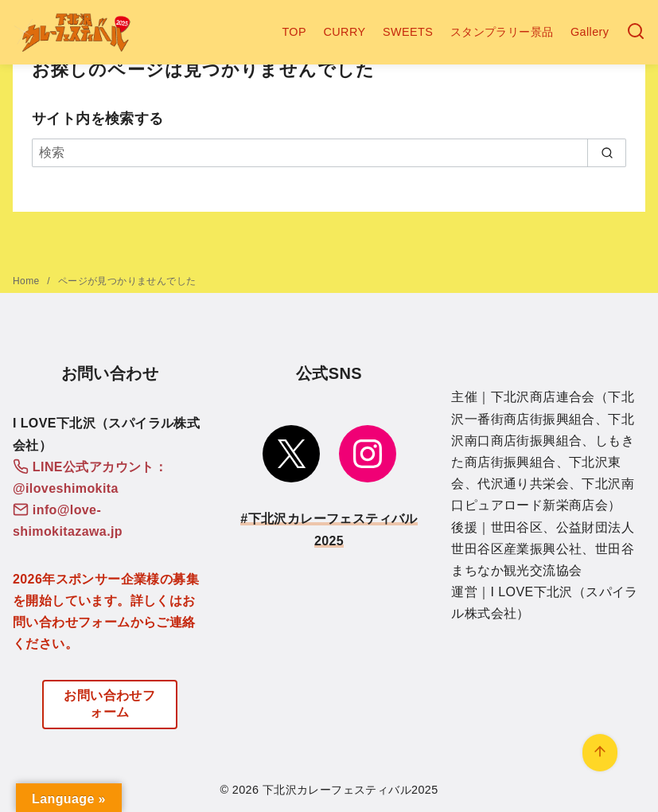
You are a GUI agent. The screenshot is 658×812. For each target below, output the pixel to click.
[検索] (636, 32)
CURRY (345, 32)
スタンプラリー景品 (502, 32)
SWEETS (408, 32)
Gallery (590, 32)
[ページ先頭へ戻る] (600, 753)
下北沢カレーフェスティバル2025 (350, 790)
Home (27, 281)
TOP (294, 32)
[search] (607, 153)
